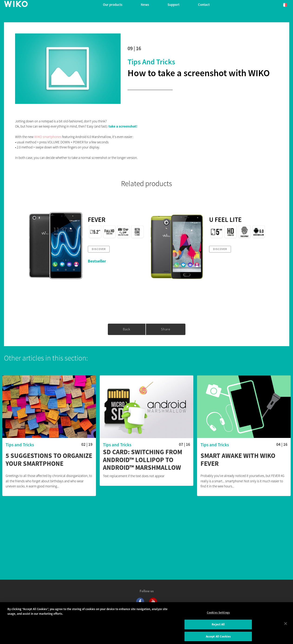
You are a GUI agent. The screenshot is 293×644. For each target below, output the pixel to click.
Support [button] (173, 5)
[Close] (286, 626)
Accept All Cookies (218, 639)
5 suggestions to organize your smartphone (49, 460)
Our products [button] (113, 5)
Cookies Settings (218, 615)
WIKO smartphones (48, 137)
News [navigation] (145, 5)
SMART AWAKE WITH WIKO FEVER (238, 460)
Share (166, 329)
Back (127, 329)
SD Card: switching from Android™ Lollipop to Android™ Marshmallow (143, 460)
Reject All (218, 627)
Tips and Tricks (151, 62)
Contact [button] (204, 5)
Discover (99, 249)
